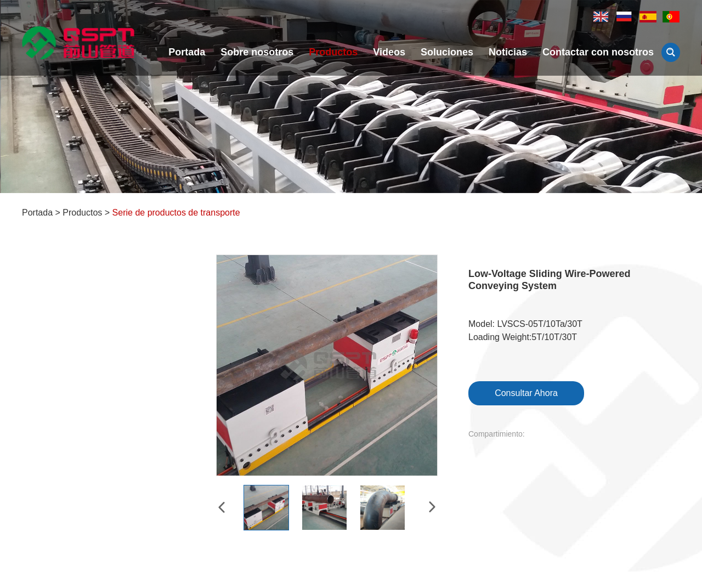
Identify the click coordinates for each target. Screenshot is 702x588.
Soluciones (447, 52)
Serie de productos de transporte (176, 213)
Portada (187, 52)
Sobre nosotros (257, 52)
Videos (389, 52)
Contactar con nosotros (598, 52)
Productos (333, 52)
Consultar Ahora (526, 393)
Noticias (508, 52)
